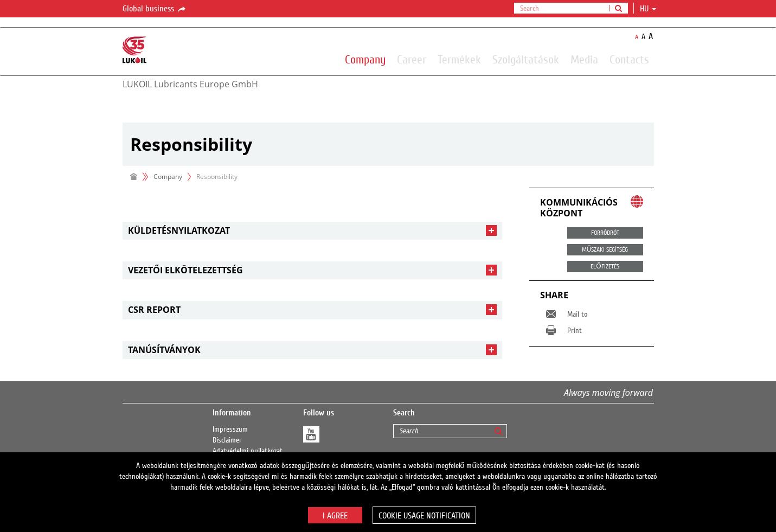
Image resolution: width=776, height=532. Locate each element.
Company (365, 59)
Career (412, 59)
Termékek (459, 59)
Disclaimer (227, 440)
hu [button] (648, 9)
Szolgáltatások (526, 59)
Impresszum (230, 430)
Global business (155, 9)
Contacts (629, 59)
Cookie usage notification (424, 516)
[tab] (312, 231)
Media (584, 59)
